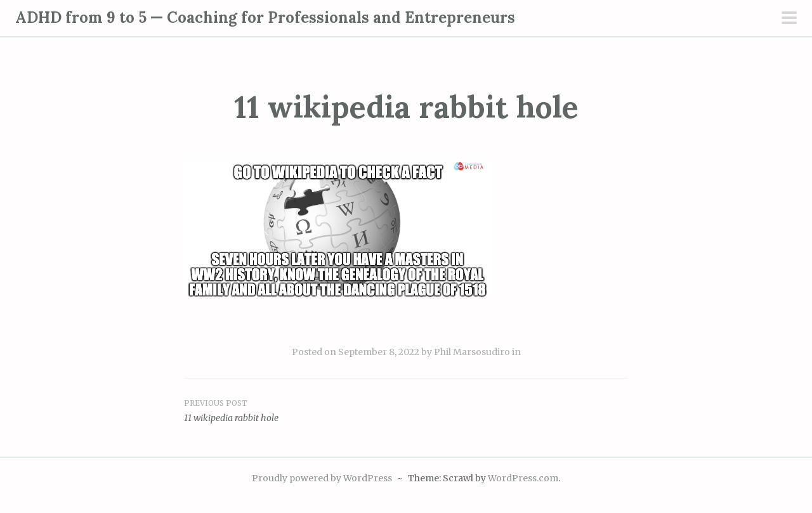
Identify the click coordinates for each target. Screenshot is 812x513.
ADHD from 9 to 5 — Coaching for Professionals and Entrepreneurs (265, 17)
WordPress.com (523, 478)
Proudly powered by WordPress (322, 478)
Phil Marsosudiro (472, 352)
